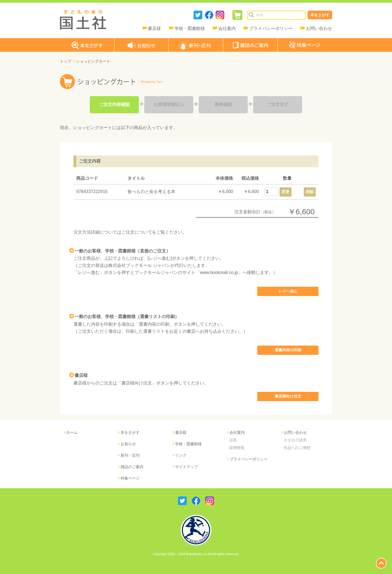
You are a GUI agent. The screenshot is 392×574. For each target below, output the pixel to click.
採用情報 (237, 448)
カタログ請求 (295, 440)
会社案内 (227, 28)
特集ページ (130, 478)
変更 (286, 192)
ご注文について (137, 232)
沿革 (233, 440)
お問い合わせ (319, 28)
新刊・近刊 (130, 455)
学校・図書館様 (190, 28)
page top (381, 563)
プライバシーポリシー (271, 28)
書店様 (154, 28)
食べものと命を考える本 (151, 192)
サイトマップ (186, 467)
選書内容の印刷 (288, 350)
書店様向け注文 (288, 396)
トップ (66, 61)
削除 (310, 192)
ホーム (72, 432)
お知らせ (128, 444)
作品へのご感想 (297, 448)
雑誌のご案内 (132, 467)
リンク (181, 455)
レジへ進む (288, 291)
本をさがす (320, 15)
